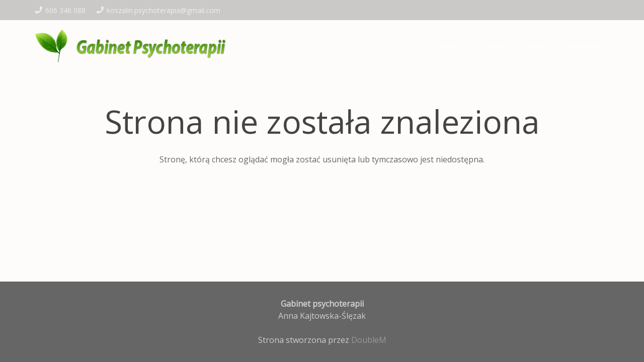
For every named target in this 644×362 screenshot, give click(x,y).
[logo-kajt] (133, 45)
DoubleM (369, 340)
